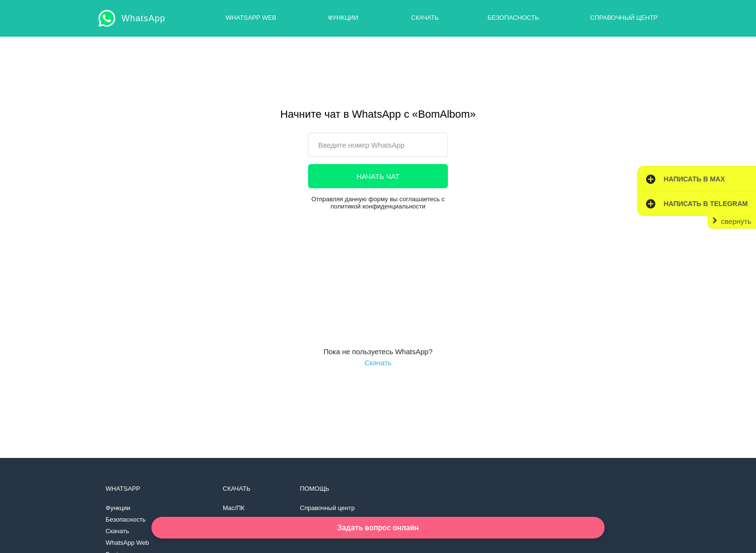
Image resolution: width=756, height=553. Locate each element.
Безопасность (513, 18)
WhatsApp (143, 18)
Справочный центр (624, 18)
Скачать (425, 18)
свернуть (736, 221)
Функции (343, 18)
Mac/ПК (234, 508)
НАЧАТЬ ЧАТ (378, 176)
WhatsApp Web (251, 18)
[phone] (378, 145)
